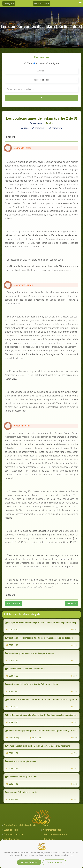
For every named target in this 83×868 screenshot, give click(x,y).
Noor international (52, 830)
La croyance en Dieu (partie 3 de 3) (22, 777)
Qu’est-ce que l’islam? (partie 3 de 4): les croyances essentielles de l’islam (39, 638)
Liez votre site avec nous (55, 834)
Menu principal (42, 3)
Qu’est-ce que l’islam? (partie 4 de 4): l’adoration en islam (32, 684)
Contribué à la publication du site (20, 825)
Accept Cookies (29, 862)
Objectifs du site (11, 839)
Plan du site (49, 839)
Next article (72, 603)
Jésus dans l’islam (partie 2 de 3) (21, 792)
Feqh (45, 825)
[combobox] (41, 71)
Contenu (39, 63)
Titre (28, 63)
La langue (9, 3)
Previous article (13, 603)
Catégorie (53, 63)
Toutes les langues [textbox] (41, 80)
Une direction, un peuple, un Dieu (21, 761)
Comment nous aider (14, 834)
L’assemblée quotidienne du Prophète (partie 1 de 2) (29, 653)
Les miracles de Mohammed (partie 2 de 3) (25, 669)
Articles (49, 123)
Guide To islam (11, 830)
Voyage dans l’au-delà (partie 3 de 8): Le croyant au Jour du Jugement (37, 746)
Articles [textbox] (41, 71)
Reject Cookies (54, 862)
